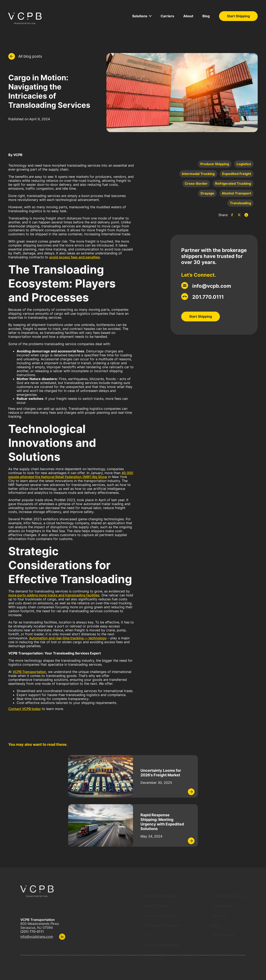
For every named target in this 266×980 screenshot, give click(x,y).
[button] (142, 16)
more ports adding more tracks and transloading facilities (54, 595)
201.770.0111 (208, 297)
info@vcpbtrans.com (37, 939)
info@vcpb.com (212, 286)
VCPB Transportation (29, 672)
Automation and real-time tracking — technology (68, 638)
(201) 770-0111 (32, 934)
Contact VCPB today (25, 709)
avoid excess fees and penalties (75, 257)
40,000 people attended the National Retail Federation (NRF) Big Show (71, 475)
